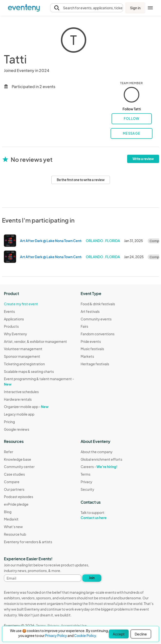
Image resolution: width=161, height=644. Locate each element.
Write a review (143, 159)
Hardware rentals (18, 399)
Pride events (91, 341)
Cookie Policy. (85, 635)
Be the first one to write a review (81, 180)
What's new (13, 527)
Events (9, 311)
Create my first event (21, 304)
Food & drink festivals (98, 304)
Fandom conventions (98, 334)
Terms (85, 474)
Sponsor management (22, 356)
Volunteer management (23, 349)
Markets (87, 356)
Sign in (135, 8)
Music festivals (92, 349)
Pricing (9, 422)
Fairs (84, 326)
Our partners (14, 489)
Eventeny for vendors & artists (28, 542)
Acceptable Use (74, 625)
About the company (97, 452)
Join (92, 578)
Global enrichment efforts (101, 459)
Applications (14, 319)
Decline (141, 634)
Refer (9, 452)
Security (87, 489)
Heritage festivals (95, 364)
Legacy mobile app (19, 414)
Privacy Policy (56, 635)
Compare (12, 482)
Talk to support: (101, 515)
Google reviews (17, 429)
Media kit (11, 519)
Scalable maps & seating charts (29, 371)
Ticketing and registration (24, 364)
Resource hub (15, 534)
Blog (8, 512)
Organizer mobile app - (26, 407)
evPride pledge (16, 504)
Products (11, 326)
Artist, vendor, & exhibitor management (35, 341)
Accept (119, 634)
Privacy (86, 482)
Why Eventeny (15, 334)
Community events (96, 319)
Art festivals (90, 311)
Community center (19, 467)
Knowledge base (18, 459)
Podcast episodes (19, 497)
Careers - (99, 467)
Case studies (14, 474)
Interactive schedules (21, 392)
